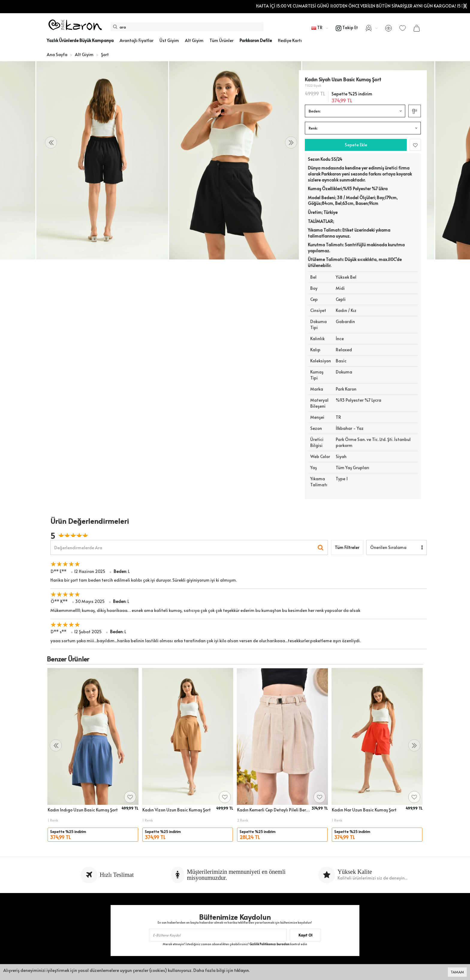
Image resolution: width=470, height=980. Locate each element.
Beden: (315, 111)
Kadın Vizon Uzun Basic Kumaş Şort (177, 810)
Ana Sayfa (57, 54)
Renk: (313, 128)
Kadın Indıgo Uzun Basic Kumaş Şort (83, 810)
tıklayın (241, 970)
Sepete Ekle (356, 145)
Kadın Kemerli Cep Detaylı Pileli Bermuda (273, 810)
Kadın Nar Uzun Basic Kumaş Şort (364, 810)
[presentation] (51, 143)
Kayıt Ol (305, 935)
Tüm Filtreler (347, 547)
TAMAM (457, 972)
